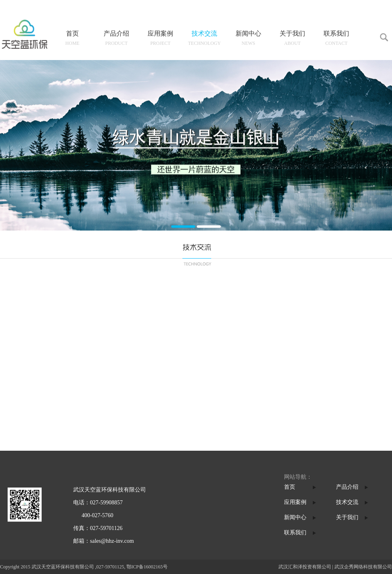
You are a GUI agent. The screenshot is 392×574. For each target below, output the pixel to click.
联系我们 (295, 533)
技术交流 (347, 502)
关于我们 (347, 517)
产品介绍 (347, 487)
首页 (290, 487)
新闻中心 (295, 517)
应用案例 (295, 502)
